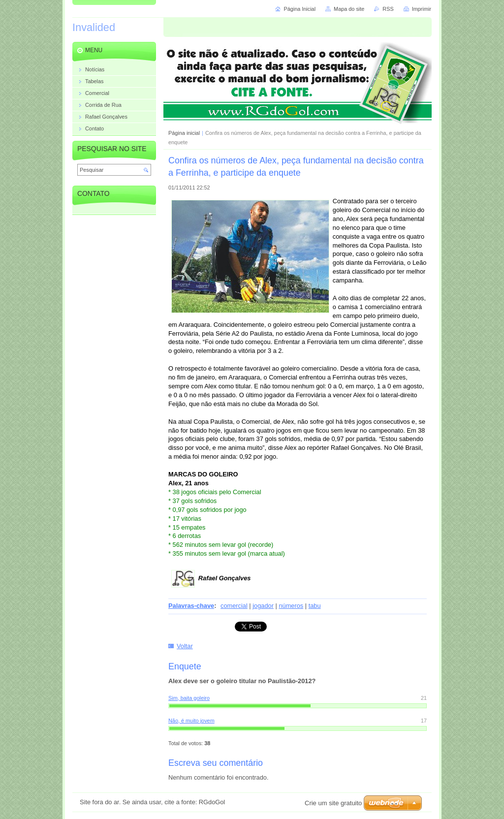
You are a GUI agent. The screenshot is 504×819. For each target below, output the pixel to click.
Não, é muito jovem (191, 721)
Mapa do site (349, 9)
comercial (234, 606)
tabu (315, 606)
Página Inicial (299, 9)
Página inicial (184, 133)
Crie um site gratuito (333, 803)
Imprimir (422, 9)
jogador (263, 606)
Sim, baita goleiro (189, 698)
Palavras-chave (191, 606)
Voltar (185, 646)
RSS (388, 9)
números (291, 606)
